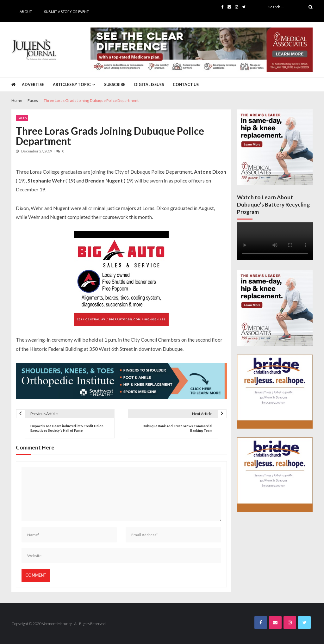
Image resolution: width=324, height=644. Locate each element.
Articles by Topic (72, 85)
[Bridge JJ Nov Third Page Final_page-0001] (275, 392)
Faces (22, 118)
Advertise (33, 85)
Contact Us (186, 85)
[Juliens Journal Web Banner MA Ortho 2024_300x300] (275, 147)
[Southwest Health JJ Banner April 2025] (121, 381)
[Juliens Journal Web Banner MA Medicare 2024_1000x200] (202, 50)
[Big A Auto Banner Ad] (121, 278)
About (26, 12)
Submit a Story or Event (66, 12)
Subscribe (115, 85)
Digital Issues (149, 85)
